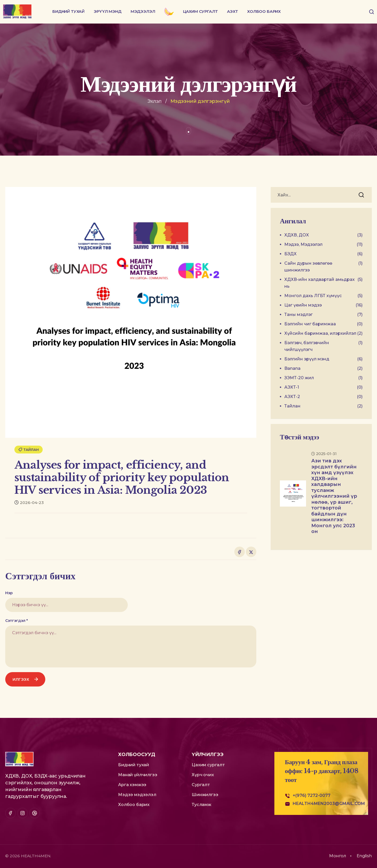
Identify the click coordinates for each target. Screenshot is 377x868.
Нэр (9, 593)
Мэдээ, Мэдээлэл (323, 245)
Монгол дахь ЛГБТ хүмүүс (323, 296)
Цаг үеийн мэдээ (323, 305)
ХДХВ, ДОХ (323, 235)
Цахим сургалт (200, 11)
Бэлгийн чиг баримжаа (323, 324)
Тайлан (29, 450)
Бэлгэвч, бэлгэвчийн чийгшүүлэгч (323, 346)
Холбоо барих (264, 11)
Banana (323, 368)
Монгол (338, 856)
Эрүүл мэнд (108, 11)
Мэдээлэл (143, 11)
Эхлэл (154, 101)
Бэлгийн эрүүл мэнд (323, 359)
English (364, 856)
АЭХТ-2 (323, 397)
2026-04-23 (29, 502)
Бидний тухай (68, 11)
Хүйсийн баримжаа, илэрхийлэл (323, 333)
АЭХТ (232, 11)
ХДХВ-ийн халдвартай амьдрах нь (323, 283)
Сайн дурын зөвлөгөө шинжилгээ (323, 267)
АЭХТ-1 (323, 387)
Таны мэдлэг (323, 315)
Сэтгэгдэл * (16, 621)
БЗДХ (323, 254)
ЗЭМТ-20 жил (323, 378)
